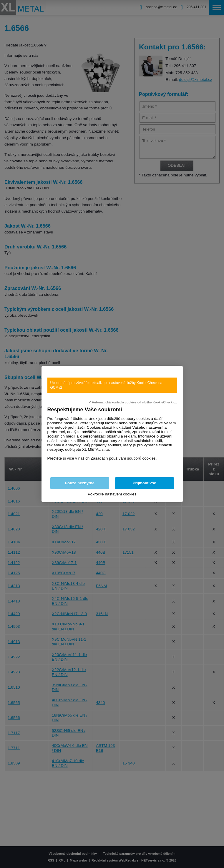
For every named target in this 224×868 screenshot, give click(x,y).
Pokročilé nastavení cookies (112, 494)
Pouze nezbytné (80, 483)
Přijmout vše (145, 483)
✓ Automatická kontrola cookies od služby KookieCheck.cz (133, 402)
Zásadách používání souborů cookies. (124, 458)
